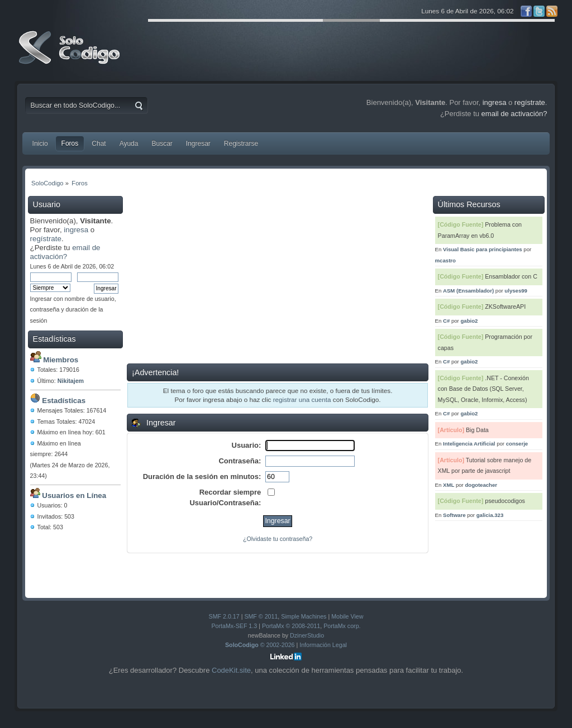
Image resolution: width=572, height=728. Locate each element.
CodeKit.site (231, 670)
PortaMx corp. (342, 626)
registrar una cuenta (302, 399)
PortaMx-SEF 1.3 (234, 626)
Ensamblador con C (511, 276)
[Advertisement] (278, 280)
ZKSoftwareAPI (505, 306)
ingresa (76, 230)
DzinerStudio (307, 635)
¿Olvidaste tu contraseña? (278, 539)
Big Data (477, 430)
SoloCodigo (70, 56)
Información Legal (323, 645)
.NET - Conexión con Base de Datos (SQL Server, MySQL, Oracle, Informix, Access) (483, 389)
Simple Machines (304, 616)
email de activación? (65, 252)
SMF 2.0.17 (224, 616)
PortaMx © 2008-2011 (291, 626)
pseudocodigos (505, 501)
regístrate (46, 239)
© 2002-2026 (260, 645)
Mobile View (347, 616)
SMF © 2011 (261, 616)
